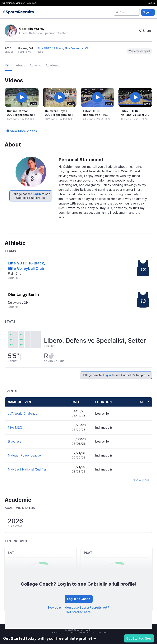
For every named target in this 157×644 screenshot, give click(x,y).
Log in (37, 194)
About (20, 65)
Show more (141, 480)
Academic (53, 65)
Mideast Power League (24, 455)
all (144, 402)
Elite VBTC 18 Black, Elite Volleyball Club (64, 48)
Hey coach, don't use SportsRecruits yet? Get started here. (79, 610)
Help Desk (31, 3)
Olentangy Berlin (23, 295)
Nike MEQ (15, 427)
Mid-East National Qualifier (27, 469)
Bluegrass (15, 441)
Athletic (35, 65)
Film (8, 65)
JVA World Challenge (23, 413)
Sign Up (148, 12)
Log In (151, 3)
